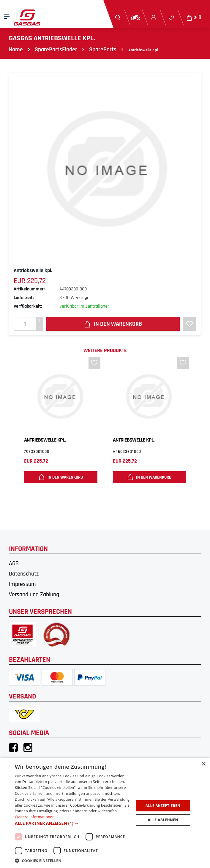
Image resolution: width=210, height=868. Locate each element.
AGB (14, 563)
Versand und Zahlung (34, 594)
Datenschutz (24, 574)
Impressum (22, 584)
